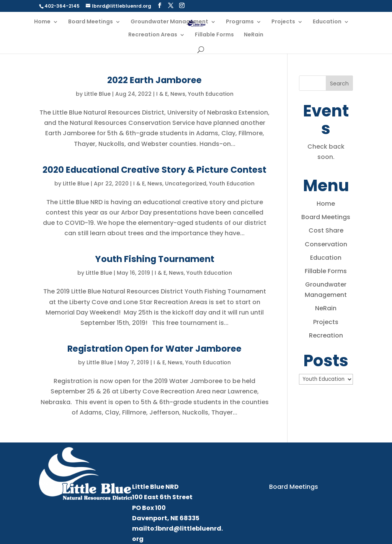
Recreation (326, 335)
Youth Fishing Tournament (155, 259)
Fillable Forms (214, 35)
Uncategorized (186, 184)
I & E (162, 94)
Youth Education (211, 94)
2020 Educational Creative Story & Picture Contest (154, 170)
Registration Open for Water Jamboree (154, 349)
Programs (240, 22)
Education (327, 22)
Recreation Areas (153, 35)
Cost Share (326, 230)
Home (42, 22)
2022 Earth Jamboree (154, 80)
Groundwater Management (169, 22)
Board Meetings (91, 22)
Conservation (326, 244)
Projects (283, 22)
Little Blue (97, 94)
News (178, 94)
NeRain (254, 35)
